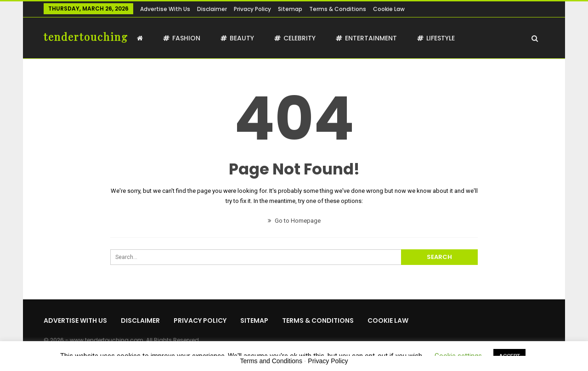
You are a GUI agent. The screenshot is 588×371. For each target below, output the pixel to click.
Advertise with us (165, 9)
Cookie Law (389, 9)
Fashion (182, 38)
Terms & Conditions (338, 9)
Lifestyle (436, 38)
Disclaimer (212, 9)
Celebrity (295, 38)
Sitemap (290, 9)
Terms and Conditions (271, 361)
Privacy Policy (252, 9)
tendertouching (86, 37)
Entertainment (366, 38)
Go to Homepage (294, 221)
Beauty (237, 38)
